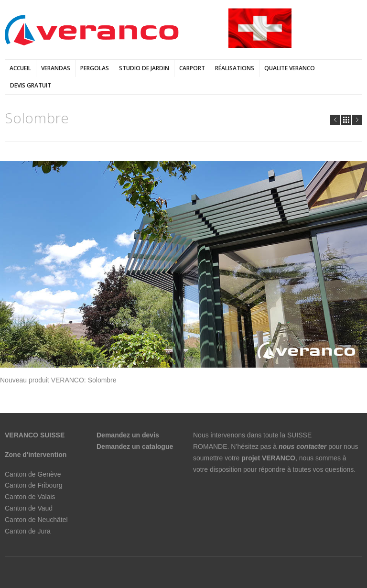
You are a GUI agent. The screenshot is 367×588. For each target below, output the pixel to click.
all (346, 120)
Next (357, 120)
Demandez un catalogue (136, 446)
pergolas (95, 68)
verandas (56, 68)
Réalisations (235, 68)
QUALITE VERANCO (290, 68)
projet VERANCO (268, 458)
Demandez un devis (128, 435)
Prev (335, 120)
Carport (192, 68)
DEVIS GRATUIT (31, 85)
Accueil (20, 68)
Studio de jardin (144, 68)
